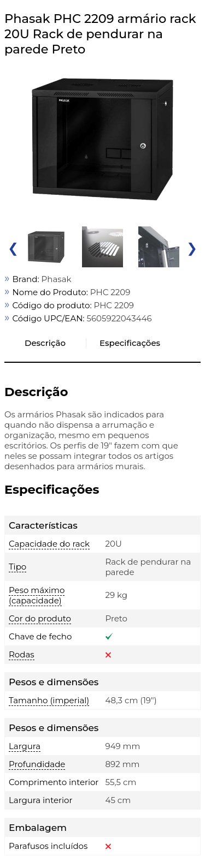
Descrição (45, 343)
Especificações (130, 343)
